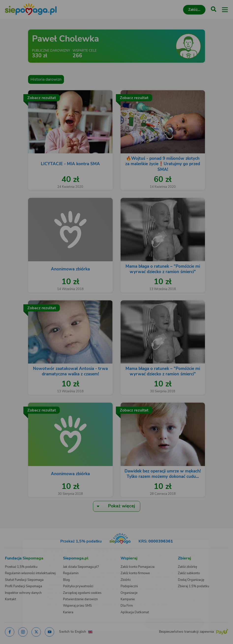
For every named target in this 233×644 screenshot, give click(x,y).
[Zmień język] (14, 542)
